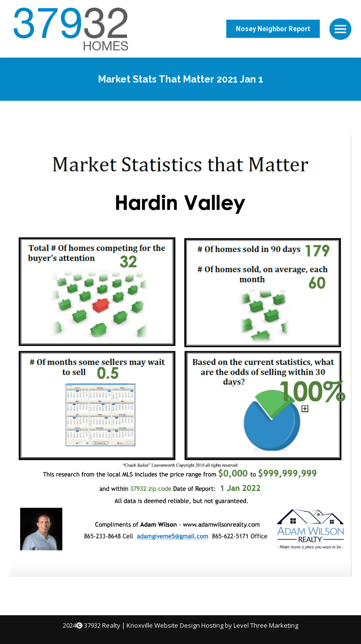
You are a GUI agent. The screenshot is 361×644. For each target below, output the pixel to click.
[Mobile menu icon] (340, 29)
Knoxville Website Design (163, 625)
